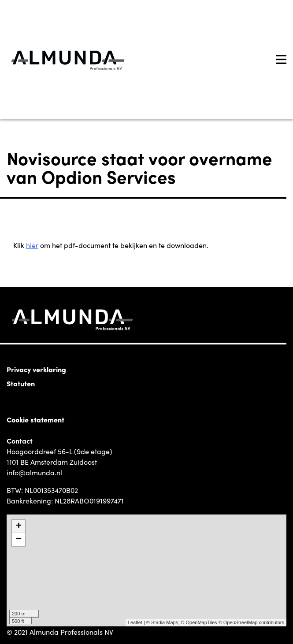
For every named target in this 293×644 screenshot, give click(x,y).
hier (32, 245)
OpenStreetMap (241, 622)
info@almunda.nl (34, 472)
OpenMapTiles (201, 622)
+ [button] (19, 526)
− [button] (19, 540)
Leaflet (135, 622)
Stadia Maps (165, 622)
